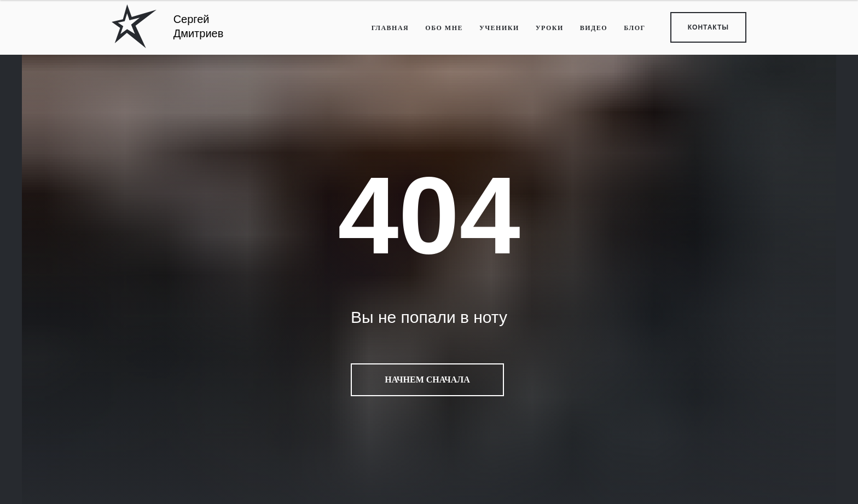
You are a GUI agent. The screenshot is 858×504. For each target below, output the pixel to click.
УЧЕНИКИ (499, 28)
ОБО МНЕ (444, 28)
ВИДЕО (594, 28)
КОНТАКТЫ (708, 27)
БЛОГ (635, 28)
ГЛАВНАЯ (390, 28)
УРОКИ (550, 28)
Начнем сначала (427, 380)
